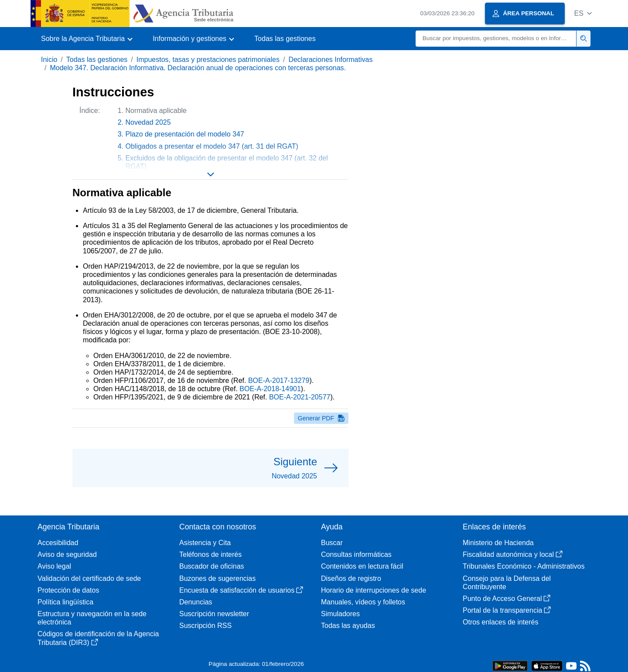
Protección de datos (68, 590)
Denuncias (196, 602)
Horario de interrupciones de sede (374, 590)
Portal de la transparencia (507, 610)
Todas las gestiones (285, 39)
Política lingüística (65, 602)
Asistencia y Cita (205, 543)
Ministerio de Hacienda (498, 543)
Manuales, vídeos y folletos (363, 602)
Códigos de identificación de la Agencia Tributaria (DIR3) (98, 638)
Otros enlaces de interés (500, 622)
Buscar (332, 543)
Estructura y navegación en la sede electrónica (92, 618)
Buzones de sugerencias (217, 578)
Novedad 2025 (148, 122)
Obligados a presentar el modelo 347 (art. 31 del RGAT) (212, 146)
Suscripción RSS (205, 626)
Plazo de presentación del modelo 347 (185, 134)
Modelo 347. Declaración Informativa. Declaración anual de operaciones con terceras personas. (198, 68)
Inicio (49, 60)
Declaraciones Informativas (330, 60)
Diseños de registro (351, 578)
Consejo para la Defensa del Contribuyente (507, 583)
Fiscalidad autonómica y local (513, 554)
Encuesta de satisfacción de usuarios (241, 590)
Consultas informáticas (356, 554)
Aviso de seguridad (67, 554)
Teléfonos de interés (210, 554)
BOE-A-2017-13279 (279, 380)
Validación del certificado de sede (89, 578)
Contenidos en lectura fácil (362, 566)
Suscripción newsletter (214, 614)
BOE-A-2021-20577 (300, 397)
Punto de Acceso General (507, 599)
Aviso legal (54, 566)
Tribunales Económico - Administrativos (524, 566)
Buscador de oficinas (212, 566)
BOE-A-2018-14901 (270, 389)
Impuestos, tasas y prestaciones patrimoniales (208, 60)
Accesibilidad (58, 543)
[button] (583, 13)
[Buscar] (496, 39)
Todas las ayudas (348, 626)
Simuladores (340, 614)
